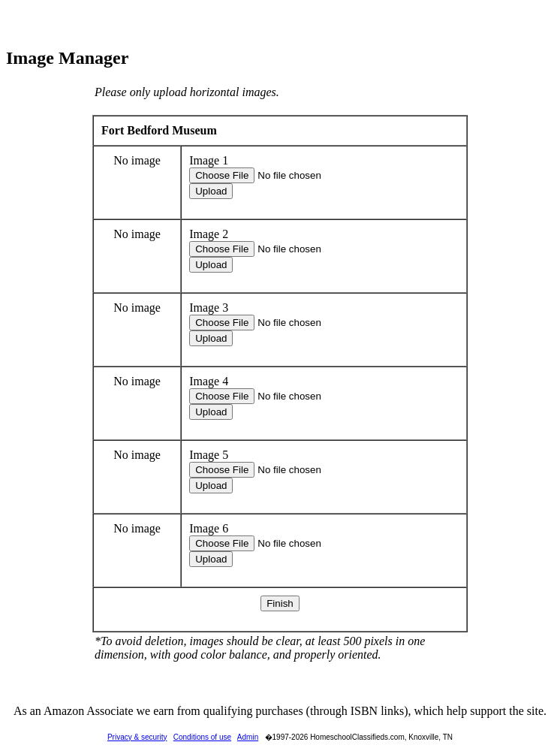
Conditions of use (202, 737)
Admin (248, 737)
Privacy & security (137, 737)
